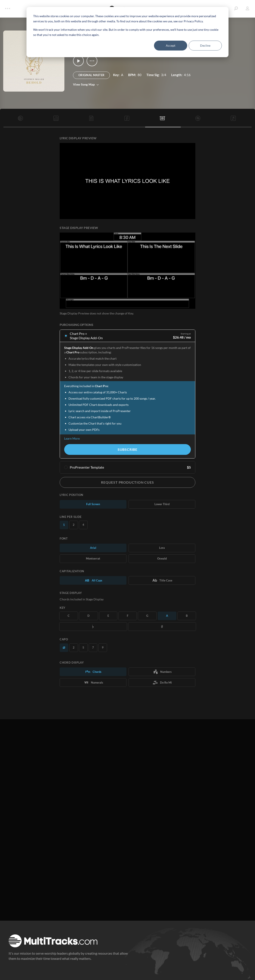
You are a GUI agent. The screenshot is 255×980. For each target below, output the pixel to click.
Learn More (72, 438)
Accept (171, 45)
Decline (205, 45)
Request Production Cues (127, 482)
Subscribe (127, 449)
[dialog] (127, 32)
